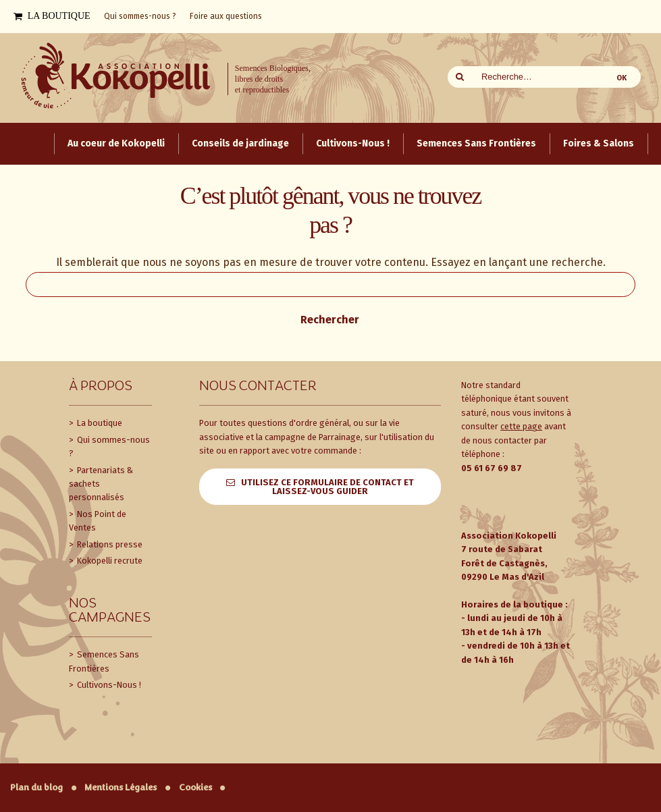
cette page (521, 426)
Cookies (195, 787)
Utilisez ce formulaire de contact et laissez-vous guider (327, 487)
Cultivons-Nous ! (108, 685)
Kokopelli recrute (109, 561)
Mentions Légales (121, 787)
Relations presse (109, 544)
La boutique (99, 423)
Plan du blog (36, 787)
